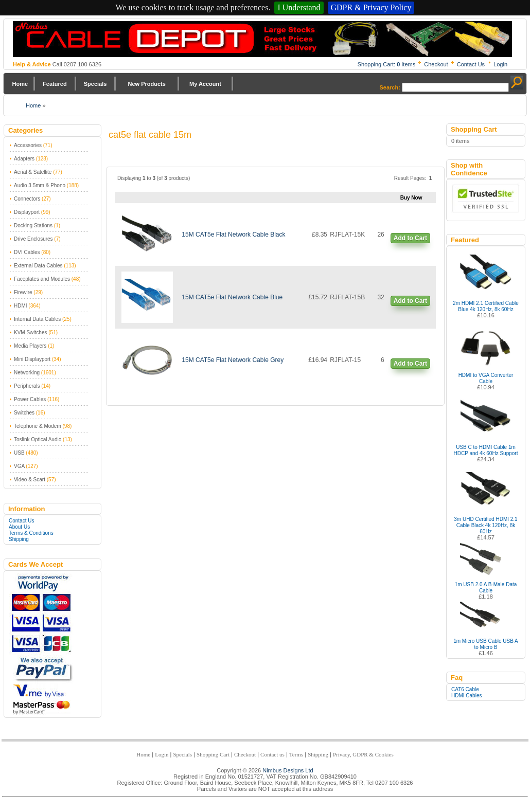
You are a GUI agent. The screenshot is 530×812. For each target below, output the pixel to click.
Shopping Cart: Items (387, 64)
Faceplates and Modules (42, 279)
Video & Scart (30, 480)
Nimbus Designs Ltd (288, 770)
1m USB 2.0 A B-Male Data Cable (486, 588)
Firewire (23, 292)
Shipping (19, 539)
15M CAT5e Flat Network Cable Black (233, 234)
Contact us (272, 754)
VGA (19, 466)
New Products (146, 84)
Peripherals (27, 386)
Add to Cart (410, 238)
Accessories (28, 145)
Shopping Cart (213, 754)
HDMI (21, 306)
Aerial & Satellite (33, 172)
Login (500, 64)
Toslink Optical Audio (38, 439)
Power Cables (30, 399)
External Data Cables (38, 266)
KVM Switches (30, 332)
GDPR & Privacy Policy (371, 7)
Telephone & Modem (38, 426)
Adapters (24, 159)
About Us (19, 527)
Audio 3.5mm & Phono (40, 185)
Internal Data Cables (37, 319)
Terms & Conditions (31, 533)
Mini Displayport (32, 359)
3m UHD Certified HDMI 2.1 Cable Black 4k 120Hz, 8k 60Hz (485, 525)
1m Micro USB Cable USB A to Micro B (486, 644)
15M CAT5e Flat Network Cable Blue (232, 297)
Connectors (27, 199)
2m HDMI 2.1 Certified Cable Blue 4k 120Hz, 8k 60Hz (486, 306)
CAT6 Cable (465, 689)
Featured (55, 84)
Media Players (30, 346)
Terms (296, 754)
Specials (95, 84)
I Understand (299, 7)
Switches (24, 413)
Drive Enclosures (33, 239)
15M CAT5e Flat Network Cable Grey (233, 360)
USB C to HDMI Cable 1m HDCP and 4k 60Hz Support (486, 450)
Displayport (27, 212)
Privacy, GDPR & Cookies (363, 754)
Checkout (436, 64)
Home (20, 84)
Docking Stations (33, 225)
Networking (27, 373)
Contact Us (471, 64)
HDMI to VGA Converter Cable (486, 378)
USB (19, 453)
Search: (390, 87)
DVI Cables (27, 252)
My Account (205, 84)
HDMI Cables (466, 696)
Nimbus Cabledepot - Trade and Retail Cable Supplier (262, 39)
